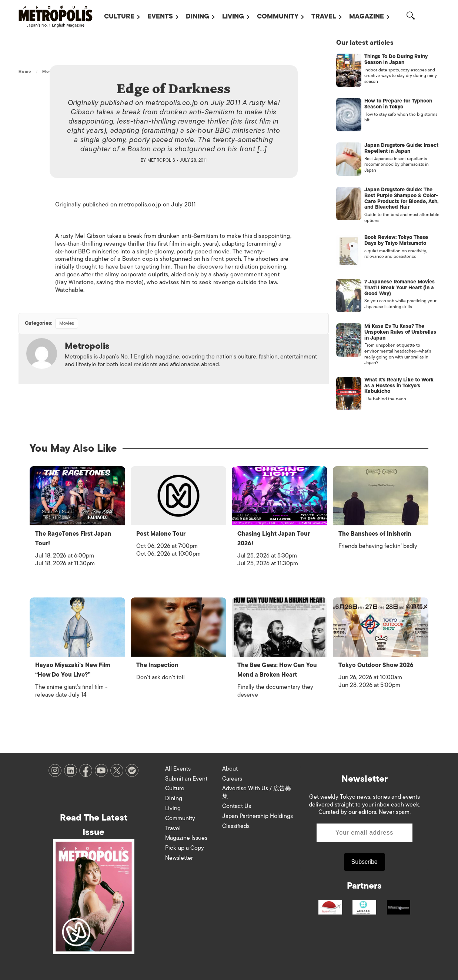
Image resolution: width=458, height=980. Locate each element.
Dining (198, 16)
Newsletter (179, 858)
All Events (178, 769)
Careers (232, 779)
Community (278, 16)
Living (233, 16)
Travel (324, 16)
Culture (119, 16)
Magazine (367, 16)
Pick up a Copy (185, 848)
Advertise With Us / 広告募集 (257, 792)
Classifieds (236, 826)
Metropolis (161, 160)
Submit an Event (186, 779)
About (230, 769)
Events (160, 16)
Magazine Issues (186, 838)
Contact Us (237, 806)
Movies (67, 323)
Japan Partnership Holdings (258, 816)
